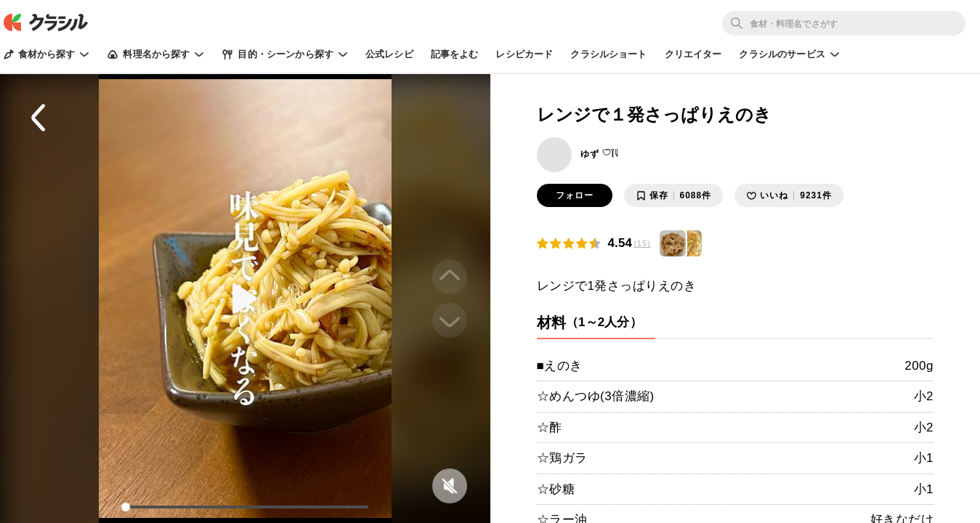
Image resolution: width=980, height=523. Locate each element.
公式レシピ (389, 54)
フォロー (575, 195)
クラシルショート (608, 54)
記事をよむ (455, 54)
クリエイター (693, 54)
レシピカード (524, 54)
